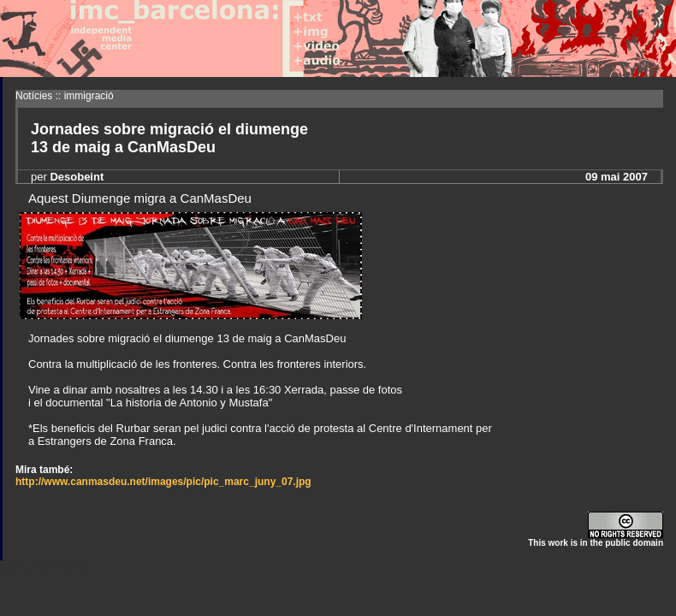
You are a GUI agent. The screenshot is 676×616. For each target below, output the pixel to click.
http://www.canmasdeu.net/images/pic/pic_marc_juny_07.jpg (163, 482)
